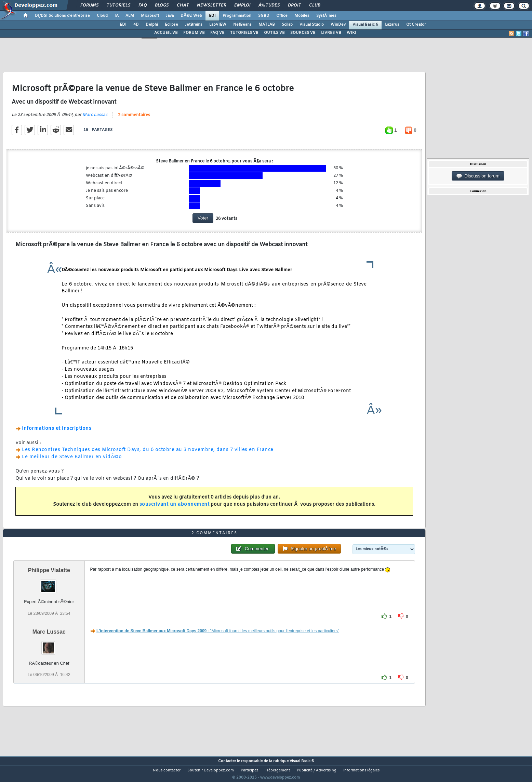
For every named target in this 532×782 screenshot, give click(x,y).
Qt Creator (416, 25)
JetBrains (194, 25)
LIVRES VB (331, 33)
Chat (183, 5)
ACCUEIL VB (166, 33)
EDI (212, 16)
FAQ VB (217, 33)
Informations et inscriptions (57, 433)
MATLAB (267, 25)
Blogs (162, 5)
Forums (89, 5)
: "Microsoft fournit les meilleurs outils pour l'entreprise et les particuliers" (218, 644)
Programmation (237, 16)
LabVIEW (218, 25)
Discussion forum (478, 176)
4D (136, 25)
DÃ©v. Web (191, 16)
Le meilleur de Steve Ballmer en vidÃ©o (72, 461)
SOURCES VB (303, 33)
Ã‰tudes (269, 5)
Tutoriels (118, 5)
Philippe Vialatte (49, 583)
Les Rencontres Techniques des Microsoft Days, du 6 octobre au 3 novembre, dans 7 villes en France (148, 454)
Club (315, 5)
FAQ (143, 5)
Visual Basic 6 (365, 25)
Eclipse (171, 25)
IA (117, 16)
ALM (130, 16)
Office (282, 16)
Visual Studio (312, 25)
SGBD (264, 16)
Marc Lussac (95, 119)
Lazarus (392, 25)
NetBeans (242, 25)
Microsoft (150, 16)
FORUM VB (194, 33)
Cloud (102, 16)
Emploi (242, 5)
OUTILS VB (274, 33)
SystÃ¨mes (326, 16)
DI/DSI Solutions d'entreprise (62, 16)
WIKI (351, 33)
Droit (294, 5)
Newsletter (211, 5)
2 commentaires (134, 119)
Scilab (287, 25)
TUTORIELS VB (244, 33)
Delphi (152, 25)
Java (170, 16)
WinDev (338, 25)
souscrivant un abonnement (175, 509)
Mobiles (302, 16)
